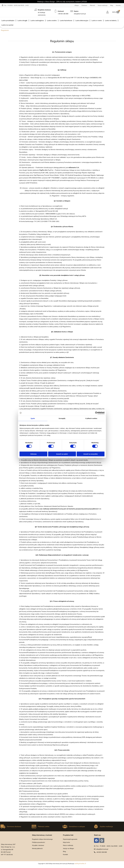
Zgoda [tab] (33, 418)
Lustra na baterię (111, 20)
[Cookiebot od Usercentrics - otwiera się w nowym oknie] (96, 413)
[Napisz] (72, 11)
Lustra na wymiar (7, 25)
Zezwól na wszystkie (91, 454)
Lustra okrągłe (22, 20)
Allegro (77, 5)
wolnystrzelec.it (80, 863)
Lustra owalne (52, 20)
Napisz (76, 11)
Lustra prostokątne (8, 20)
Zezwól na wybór (62, 454)
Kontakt (118, 5)
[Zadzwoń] (56, 11)
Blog (112, 5)
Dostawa (84, 5)
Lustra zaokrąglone (37, 20)
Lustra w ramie (97, 20)
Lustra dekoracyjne (82, 20)
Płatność (92, 5)
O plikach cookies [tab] (91, 418)
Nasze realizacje (103, 5)
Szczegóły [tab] (62, 418)
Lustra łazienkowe (66, 20)
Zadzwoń (61, 11)
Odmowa (33, 454)
